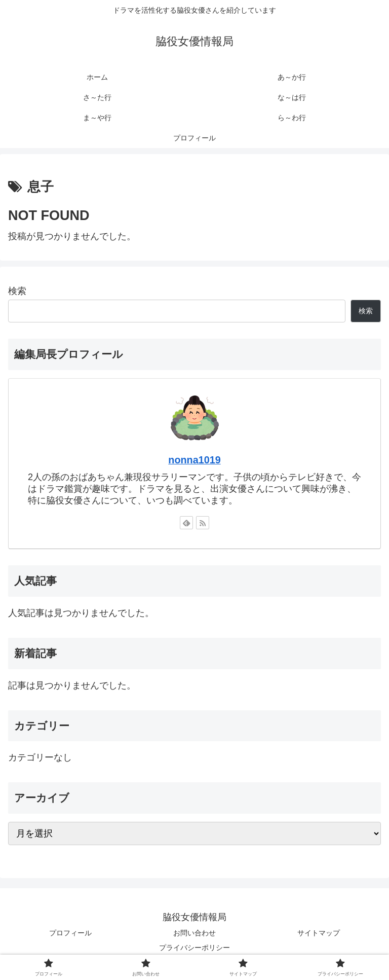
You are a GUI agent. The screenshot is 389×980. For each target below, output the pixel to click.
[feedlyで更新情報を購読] (186, 523)
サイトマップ (319, 933)
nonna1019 (194, 460)
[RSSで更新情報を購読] (203, 523)
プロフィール (70, 933)
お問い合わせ (194, 933)
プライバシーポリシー (194, 948)
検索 (17, 291)
